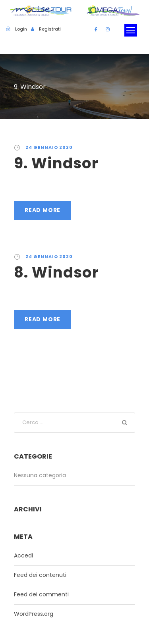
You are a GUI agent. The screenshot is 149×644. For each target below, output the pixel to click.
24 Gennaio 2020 (49, 147)
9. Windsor (56, 163)
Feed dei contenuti (40, 575)
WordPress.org (34, 614)
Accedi (23, 555)
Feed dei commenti (41, 594)
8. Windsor (56, 272)
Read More (43, 210)
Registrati (50, 29)
